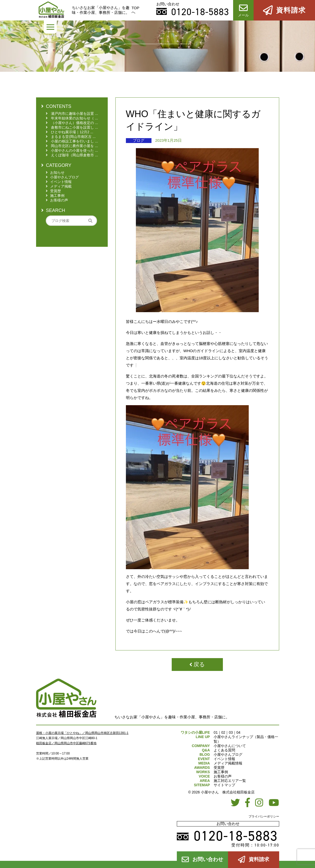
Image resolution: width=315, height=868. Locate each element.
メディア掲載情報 (228, 763)
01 (216, 732)
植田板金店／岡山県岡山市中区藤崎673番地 (66, 743)
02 (223, 732)
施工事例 (221, 772)
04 (238, 732)
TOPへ (135, 10)
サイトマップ (224, 785)
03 (231, 732)
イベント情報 (224, 759)
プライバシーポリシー (264, 816)
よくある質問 (224, 750)
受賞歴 (219, 768)
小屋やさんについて (230, 746)
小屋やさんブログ (228, 754)
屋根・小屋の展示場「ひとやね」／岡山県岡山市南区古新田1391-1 (82, 733)
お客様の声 (223, 776)
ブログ (139, 140)
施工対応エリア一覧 (230, 781)
